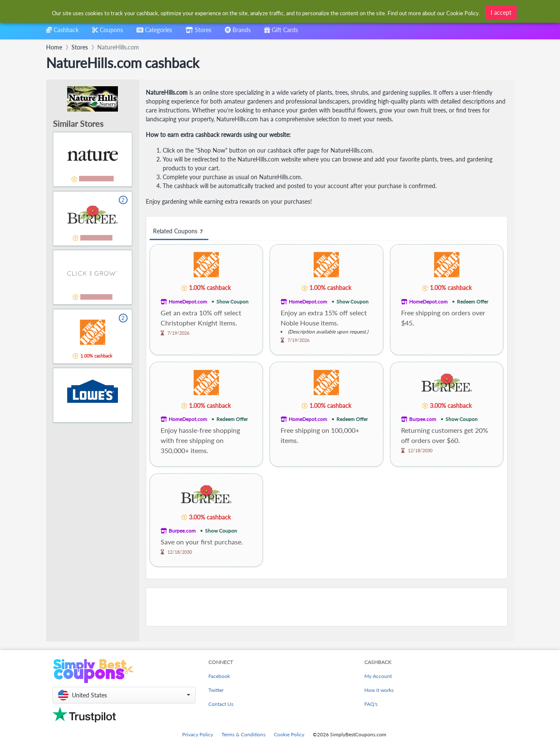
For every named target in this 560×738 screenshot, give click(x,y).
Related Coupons (179, 231)
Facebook (219, 676)
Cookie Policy (289, 734)
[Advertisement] (327, 607)
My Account (378, 676)
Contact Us (221, 704)
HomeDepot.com (188, 302)
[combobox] (266, 12)
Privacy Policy (198, 734)
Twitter (216, 690)
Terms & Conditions (243, 734)
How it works (379, 690)
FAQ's (371, 704)
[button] (124, 695)
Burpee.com (423, 419)
